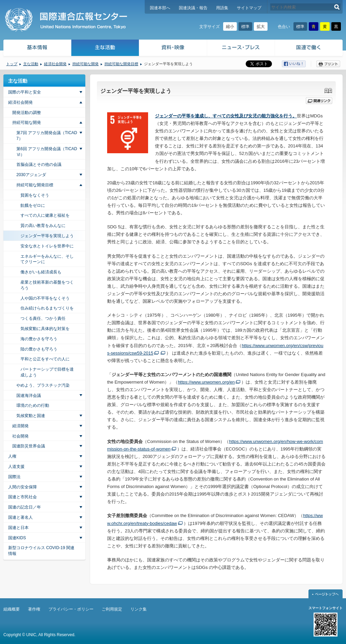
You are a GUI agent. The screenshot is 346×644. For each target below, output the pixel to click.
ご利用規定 (112, 609)
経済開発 (20, 426)
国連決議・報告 (193, 8)
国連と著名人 (20, 517)
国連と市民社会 (23, 497)
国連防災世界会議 (29, 446)
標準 (245, 27)
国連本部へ (160, 8)
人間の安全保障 (23, 487)
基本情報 (37, 49)
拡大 (261, 27)
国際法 (14, 477)
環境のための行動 (33, 405)
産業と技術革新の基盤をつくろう (47, 285)
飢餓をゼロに (33, 205)
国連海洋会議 (29, 396)
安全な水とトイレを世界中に (47, 246)
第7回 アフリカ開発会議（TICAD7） (47, 136)
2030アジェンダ (31, 175)
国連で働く (309, 49)
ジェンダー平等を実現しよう (47, 236)
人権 (12, 456)
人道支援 (16, 467)
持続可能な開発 (85, 64)
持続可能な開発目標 (121, 64)
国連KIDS (17, 538)
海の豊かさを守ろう (39, 339)
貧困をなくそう (35, 195)
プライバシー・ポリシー (71, 609)
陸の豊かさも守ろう (39, 349)
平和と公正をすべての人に (45, 359)
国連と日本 (18, 528)
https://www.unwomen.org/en (206, 382)
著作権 (34, 609)
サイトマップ (249, 8)
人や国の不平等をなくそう (45, 298)
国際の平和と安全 (25, 92)
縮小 (230, 27)
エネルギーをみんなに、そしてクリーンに (47, 259)
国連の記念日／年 (25, 507)
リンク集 (139, 609)
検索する (337, 7)
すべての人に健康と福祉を (45, 215)
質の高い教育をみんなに (43, 226)
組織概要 (12, 609)
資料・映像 (173, 49)
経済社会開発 (55, 64)
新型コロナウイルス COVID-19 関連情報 (41, 551)
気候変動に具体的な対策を (45, 329)
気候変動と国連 (31, 416)
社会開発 (20, 436)
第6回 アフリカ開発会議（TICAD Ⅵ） (47, 152)
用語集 (222, 8)
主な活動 (105, 49)
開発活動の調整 (27, 113)
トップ (12, 64)
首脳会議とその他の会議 (39, 164)
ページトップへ (326, 594)
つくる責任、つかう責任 (43, 318)
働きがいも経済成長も (41, 272)
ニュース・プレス (241, 49)
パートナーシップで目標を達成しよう (47, 372)
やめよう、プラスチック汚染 (43, 385)
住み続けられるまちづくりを (47, 308)
